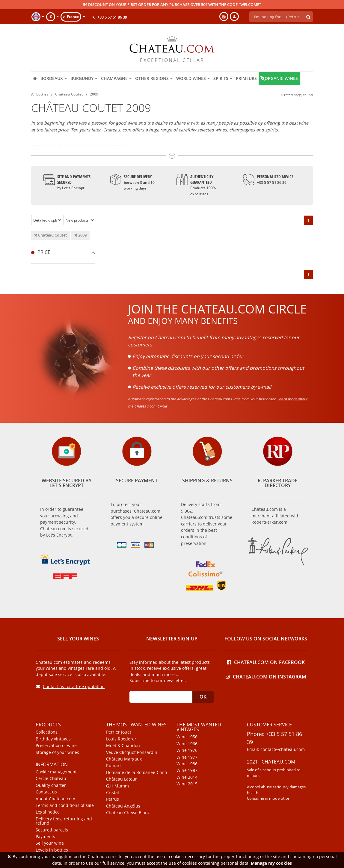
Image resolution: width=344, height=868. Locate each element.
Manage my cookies (271, 863)
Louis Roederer (121, 739)
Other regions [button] (154, 78)
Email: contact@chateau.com (276, 749)
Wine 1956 (187, 737)
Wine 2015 (187, 784)
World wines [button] (193, 78)
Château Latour (122, 779)
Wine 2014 (187, 777)
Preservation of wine (56, 746)
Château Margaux (124, 759)
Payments (45, 837)
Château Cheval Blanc (128, 813)
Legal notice (48, 812)
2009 (80, 235)
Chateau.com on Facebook (266, 662)
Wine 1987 (187, 770)
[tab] (63, 252)
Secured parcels (52, 830)
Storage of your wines (57, 752)
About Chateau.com (55, 799)
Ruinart (114, 766)
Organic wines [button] (279, 78)
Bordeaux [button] (54, 78)
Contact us (46, 792)
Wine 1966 (187, 744)
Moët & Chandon (123, 746)
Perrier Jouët (119, 732)
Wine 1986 (187, 764)
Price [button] (63, 252)
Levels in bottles (52, 850)
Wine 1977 (187, 757)
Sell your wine (50, 843)
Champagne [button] (116, 78)
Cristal (113, 793)
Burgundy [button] (84, 78)
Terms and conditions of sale (65, 805)
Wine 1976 (187, 750)
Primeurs (246, 78)
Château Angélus (123, 806)
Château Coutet (50, 235)
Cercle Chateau (51, 778)
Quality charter (51, 785)
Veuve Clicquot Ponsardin (132, 752)
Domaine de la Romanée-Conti (137, 772)
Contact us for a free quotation (70, 686)
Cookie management (56, 772)
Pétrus (113, 799)
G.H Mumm (117, 786)
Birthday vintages (53, 739)
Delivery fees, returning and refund (64, 821)
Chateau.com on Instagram (266, 676)
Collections (47, 732)
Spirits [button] (223, 78)
